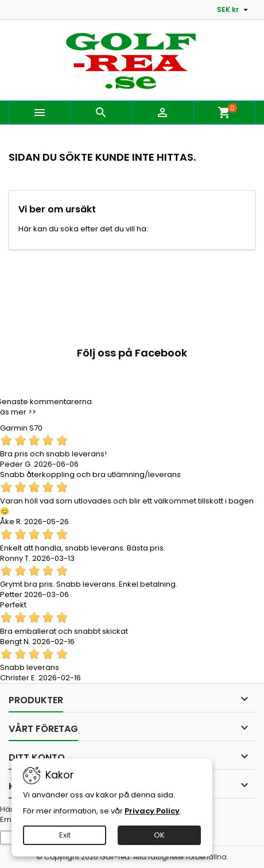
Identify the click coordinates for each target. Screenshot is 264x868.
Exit (65, 835)
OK (159, 835)
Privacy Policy (152, 811)
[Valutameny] (234, 10)
